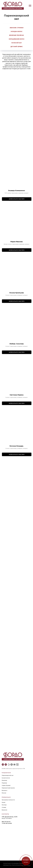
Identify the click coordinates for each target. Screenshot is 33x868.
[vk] (6, 765)
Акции (4, 802)
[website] (9, 765)
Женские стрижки (17, 28)
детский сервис (17, 47)
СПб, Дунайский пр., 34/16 (10, 817)
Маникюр (4, 780)
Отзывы (4, 807)
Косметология (6, 778)
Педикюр (4, 783)
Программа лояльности (8, 800)
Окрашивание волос (17, 39)
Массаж (4, 793)
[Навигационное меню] (30, 6)
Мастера (4, 805)
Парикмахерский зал (8, 775)
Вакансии (4, 810)
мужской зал (16, 43)
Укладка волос (16, 31)
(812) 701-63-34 (6, 822)
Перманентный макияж (8, 788)
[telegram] (3, 765)
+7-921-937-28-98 (7, 823)
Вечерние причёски (16, 35)
